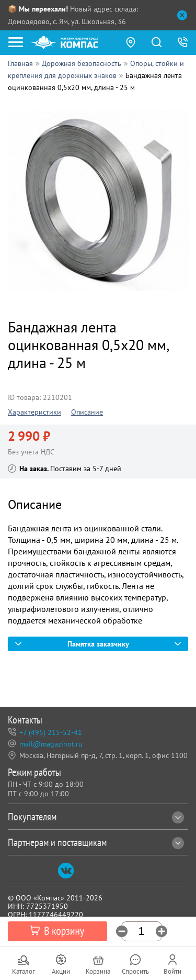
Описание (87, 412)
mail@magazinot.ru (51, 744)
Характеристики (34, 412)
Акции (61, 971)
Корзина (98, 971)
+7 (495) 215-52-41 (51, 732)
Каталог (24, 971)
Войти (172, 971)
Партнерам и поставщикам (96, 842)
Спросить (135, 971)
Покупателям (96, 817)
